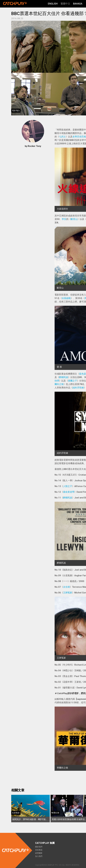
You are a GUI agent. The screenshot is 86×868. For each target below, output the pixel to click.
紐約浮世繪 (78, 388)
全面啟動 (66, 298)
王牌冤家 (68, 593)
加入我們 (39, 856)
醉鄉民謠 (64, 377)
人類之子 (68, 486)
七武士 (62, 137)
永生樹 (66, 587)
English (53, 4)
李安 (64, 219)
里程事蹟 (39, 850)
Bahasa (78, 4)
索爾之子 (73, 381)
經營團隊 (39, 853)
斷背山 (74, 219)
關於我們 (39, 847)
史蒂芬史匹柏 (79, 137)
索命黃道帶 (69, 492)
